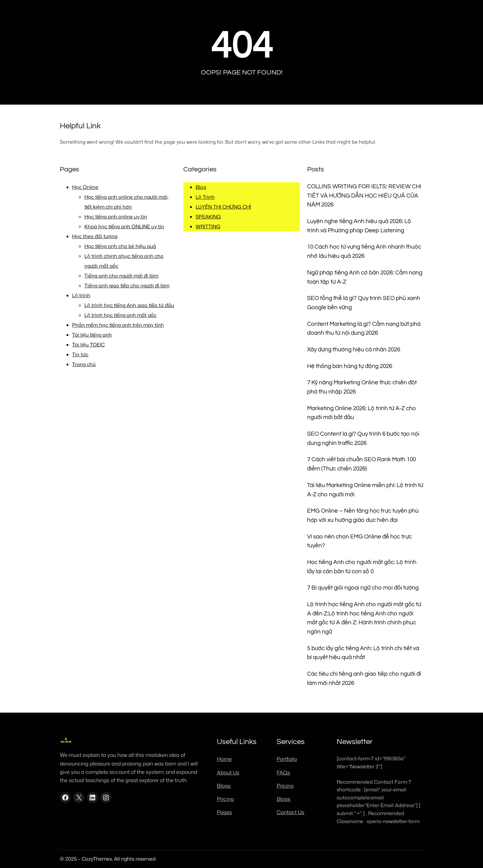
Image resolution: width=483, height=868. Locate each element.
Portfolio (287, 759)
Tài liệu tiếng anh (92, 335)
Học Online (85, 187)
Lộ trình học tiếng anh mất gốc (120, 315)
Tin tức (80, 354)
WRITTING (208, 226)
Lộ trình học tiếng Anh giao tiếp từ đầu (129, 305)
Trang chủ (84, 364)
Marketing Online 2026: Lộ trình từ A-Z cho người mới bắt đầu (362, 413)
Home (224, 759)
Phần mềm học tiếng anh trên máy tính (118, 325)
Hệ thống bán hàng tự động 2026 (350, 366)
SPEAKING (208, 217)
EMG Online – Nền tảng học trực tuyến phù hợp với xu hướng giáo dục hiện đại (363, 516)
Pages (224, 812)
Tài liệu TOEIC (88, 345)
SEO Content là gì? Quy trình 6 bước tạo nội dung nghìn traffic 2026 (363, 439)
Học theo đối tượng (95, 236)
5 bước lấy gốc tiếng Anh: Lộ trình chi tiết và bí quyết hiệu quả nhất (363, 653)
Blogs (224, 786)
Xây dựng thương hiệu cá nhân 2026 (354, 350)
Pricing (225, 799)
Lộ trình (81, 295)
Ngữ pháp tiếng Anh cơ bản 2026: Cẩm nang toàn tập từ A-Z (365, 277)
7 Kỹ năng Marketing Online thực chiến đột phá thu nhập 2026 (362, 387)
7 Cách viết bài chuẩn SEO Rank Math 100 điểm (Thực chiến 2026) (361, 464)
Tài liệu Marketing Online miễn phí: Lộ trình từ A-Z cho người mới (365, 490)
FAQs (283, 772)
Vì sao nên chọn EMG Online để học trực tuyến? (359, 541)
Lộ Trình (205, 197)
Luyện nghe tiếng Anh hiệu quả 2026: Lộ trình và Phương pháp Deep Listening (359, 226)
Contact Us (290, 812)
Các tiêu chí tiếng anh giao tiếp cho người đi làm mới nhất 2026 (364, 679)
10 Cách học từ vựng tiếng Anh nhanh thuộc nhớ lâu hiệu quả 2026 (364, 252)
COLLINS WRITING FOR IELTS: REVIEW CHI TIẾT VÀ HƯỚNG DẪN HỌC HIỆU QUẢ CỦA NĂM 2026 (364, 196)
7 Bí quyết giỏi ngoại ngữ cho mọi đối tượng (363, 588)
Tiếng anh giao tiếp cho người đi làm (127, 286)
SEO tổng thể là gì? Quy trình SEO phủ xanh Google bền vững (364, 303)
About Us (228, 772)
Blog (201, 187)
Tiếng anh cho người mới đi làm (121, 276)
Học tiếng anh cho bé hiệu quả (120, 246)
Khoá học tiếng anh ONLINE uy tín (124, 226)
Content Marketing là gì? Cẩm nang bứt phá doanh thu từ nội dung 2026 (364, 329)
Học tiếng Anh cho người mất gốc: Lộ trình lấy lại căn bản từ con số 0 (362, 567)
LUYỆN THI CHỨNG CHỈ (223, 207)
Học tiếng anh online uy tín (116, 217)
